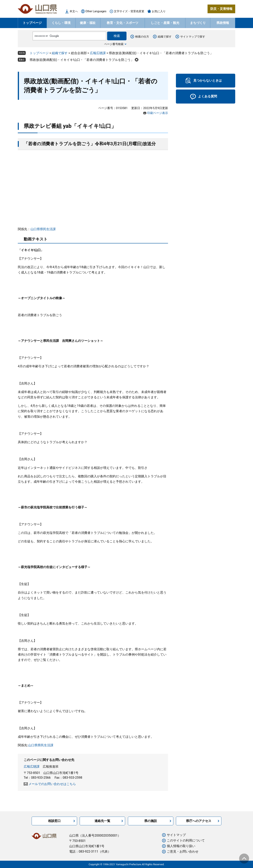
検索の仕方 (142, 37)
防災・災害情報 (221, 9)
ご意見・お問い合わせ (183, 852)
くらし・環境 (61, 23)
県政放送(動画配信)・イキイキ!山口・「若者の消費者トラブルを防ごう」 (82, 60)
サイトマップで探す (193, 37)
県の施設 (151, 821)
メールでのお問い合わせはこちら (52, 784)
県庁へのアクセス (199, 821)
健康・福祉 (88, 23)
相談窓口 (54, 821)
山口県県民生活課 (43, 229)
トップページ (32, 23)
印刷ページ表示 (158, 113)
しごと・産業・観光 (165, 23)
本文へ (74, 11)
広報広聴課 (98, 53)
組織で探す (165, 37)
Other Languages (96, 11)
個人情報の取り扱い (181, 846)
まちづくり (198, 23)
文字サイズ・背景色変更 (129, 11)
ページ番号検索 (114, 44)
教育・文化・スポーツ (123, 23)
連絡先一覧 (102, 821)
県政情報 (223, 23)
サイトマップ (176, 835)
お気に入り (159, 11)
